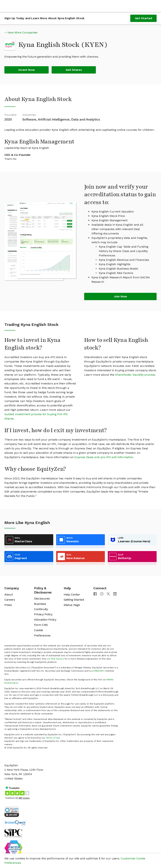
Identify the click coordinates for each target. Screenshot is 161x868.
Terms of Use (53, 738)
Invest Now (27, 70)
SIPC (102, 671)
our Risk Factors (55, 659)
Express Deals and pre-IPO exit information (104, 457)
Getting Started (74, 600)
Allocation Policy (45, 620)
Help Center (72, 594)
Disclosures (42, 599)
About (9, 594)
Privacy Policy (43, 614)
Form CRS (41, 625)
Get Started (143, 18)
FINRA (96, 671)
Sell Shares (74, 70)
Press (8, 605)
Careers (10, 600)
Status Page (72, 605)
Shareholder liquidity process (135, 375)
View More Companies (22, 32)
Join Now (120, 296)
